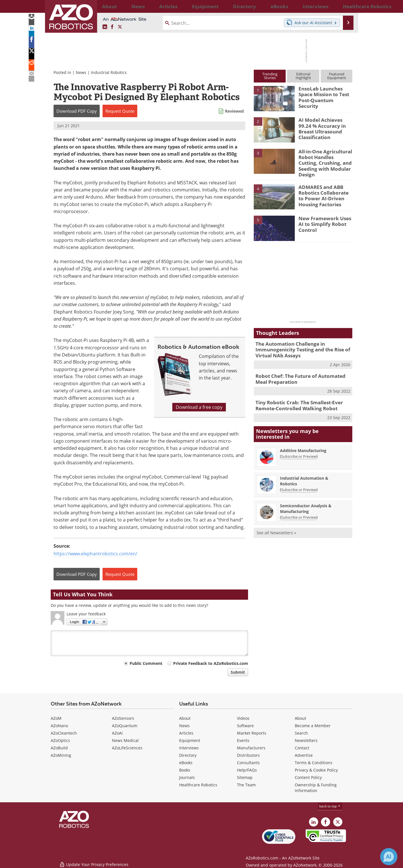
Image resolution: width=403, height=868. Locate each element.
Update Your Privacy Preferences (94, 861)
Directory (188, 755)
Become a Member (313, 726)
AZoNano (59, 726)
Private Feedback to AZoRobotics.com (211, 663)
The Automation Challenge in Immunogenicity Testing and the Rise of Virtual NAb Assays (298, 345)
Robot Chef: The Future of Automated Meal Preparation (302, 372)
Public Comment (146, 663)
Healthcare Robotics (198, 785)
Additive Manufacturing (303, 441)
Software (245, 726)
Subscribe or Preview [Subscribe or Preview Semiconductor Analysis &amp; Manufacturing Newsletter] (299, 508)
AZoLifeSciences (127, 748)
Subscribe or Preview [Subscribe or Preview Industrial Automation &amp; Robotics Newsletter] (299, 481)
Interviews (189, 748)
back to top (330, 806)
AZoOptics (60, 740)
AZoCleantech (64, 733)
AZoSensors (123, 718)
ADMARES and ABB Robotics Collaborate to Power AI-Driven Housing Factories (325, 190)
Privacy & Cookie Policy (316, 770)
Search (301, 733)
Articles (186, 733)
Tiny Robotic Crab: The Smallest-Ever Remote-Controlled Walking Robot (295, 397)
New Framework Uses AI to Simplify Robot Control (324, 219)
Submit (238, 672)
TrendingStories (270, 76)
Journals (187, 777)
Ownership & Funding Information (316, 788)
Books (185, 770)
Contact (302, 748)
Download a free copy (199, 407)
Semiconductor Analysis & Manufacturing (306, 499)
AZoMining (61, 755)
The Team (246, 785)
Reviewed (234, 111)
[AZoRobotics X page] (120, 27)
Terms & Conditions (314, 763)
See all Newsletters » (276, 524)
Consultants (248, 763)
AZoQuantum (125, 726)
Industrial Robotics (109, 72)
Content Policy (308, 777)
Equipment (190, 740)
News (81, 72)
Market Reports (252, 733)
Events (243, 740)
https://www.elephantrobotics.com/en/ (95, 554)
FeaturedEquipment (337, 76)
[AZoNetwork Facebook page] (112, 27)
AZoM (56, 718)
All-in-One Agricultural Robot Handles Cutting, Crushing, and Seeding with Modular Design (323, 159)
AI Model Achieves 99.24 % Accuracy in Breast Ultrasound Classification (324, 127)
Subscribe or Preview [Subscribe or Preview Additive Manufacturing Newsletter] (299, 447)
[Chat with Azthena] (389, 857)
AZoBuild (59, 748)
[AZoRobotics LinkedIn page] (105, 27)
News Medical (125, 740)
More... (346, 6)
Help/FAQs (247, 770)
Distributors (248, 755)
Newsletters (306, 740)
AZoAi (117, 733)
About (185, 718)
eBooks (186, 763)
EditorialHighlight (303, 76)
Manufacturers (251, 748)
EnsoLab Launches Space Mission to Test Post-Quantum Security (325, 94)
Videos (243, 718)
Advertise (304, 755)
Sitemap (245, 777)
